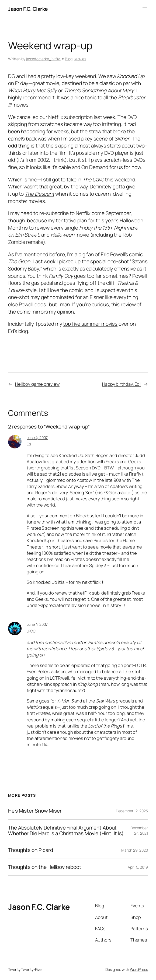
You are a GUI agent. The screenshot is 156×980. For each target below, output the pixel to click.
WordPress (139, 969)
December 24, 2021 (139, 830)
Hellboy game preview (37, 384)
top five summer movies (90, 324)
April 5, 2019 (138, 867)
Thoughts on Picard (31, 850)
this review (124, 304)
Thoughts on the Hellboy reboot (45, 867)
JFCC (31, 631)
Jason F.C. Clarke (28, 9)
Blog (69, 59)
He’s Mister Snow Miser (35, 811)
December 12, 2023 (132, 811)
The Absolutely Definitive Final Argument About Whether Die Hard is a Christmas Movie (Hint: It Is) (66, 831)
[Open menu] (145, 9)
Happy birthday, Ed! (122, 384)
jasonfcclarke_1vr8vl (43, 59)
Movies (80, 59)
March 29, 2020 (135, 850)
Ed (29, 444)
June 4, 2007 (37, 438)
